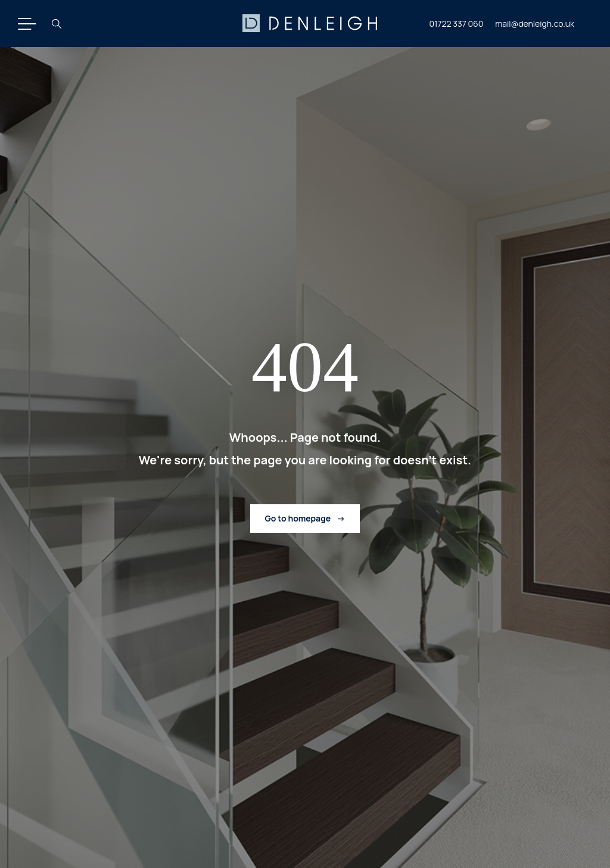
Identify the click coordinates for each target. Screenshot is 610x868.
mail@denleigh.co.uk (535, 24)
